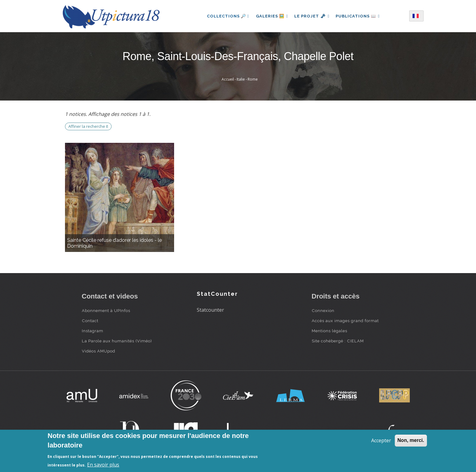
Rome (253, 79)
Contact (90, 321)
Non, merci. (411, 440)
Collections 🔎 (227, 16)
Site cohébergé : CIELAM (338, 341)
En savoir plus (103, 465)
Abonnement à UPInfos (106, 310)
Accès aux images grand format (345, 321)
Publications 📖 (359, 16)
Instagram (93, 331)
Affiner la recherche (88, 126)
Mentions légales (329, 331)
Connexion (323, 310)
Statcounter (210, 310)
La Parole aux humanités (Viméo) (117, 341)
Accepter (381, 440)
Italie (241, 79)
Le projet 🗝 (312, 16)
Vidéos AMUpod (99, 351)
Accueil (228, 79)
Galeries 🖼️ (271, 16)
